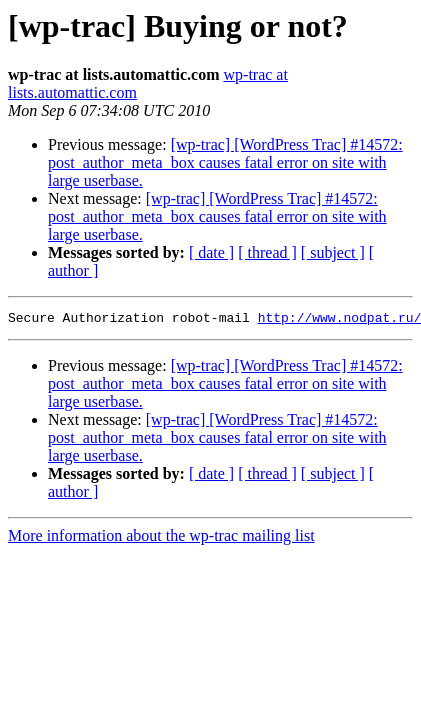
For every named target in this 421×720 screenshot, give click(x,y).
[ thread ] (267, 252)
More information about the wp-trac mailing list (161, 538)
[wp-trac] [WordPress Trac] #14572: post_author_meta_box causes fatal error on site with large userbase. (225, 162)
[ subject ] (333, 252)
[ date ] (211, 252)
